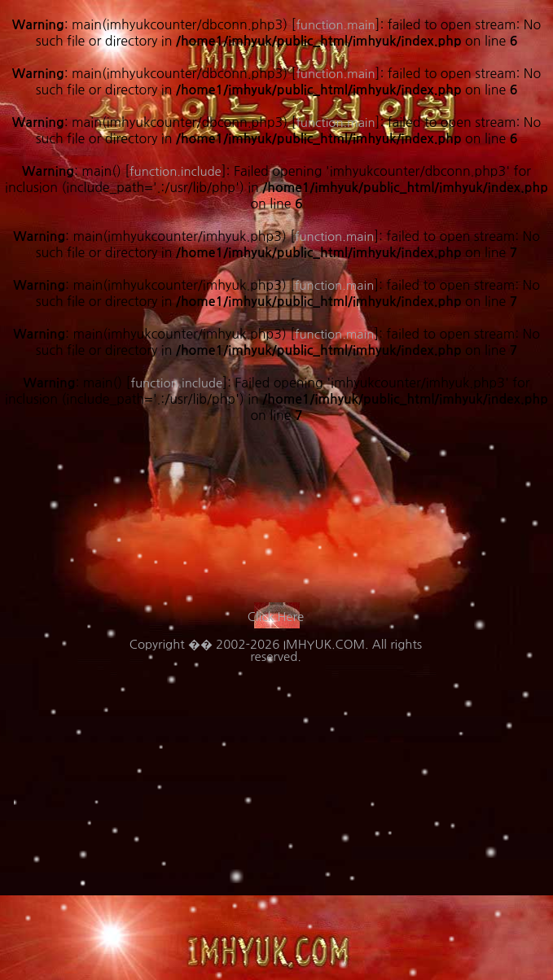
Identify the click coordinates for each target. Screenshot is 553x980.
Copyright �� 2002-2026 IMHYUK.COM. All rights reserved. (276, 650)
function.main (334, 334)
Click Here (276, 617)
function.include (176, 383)
